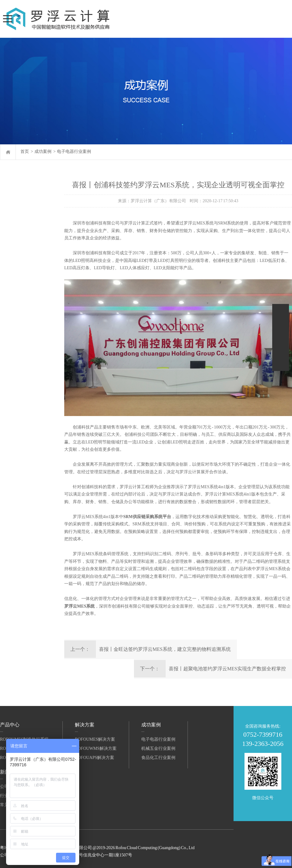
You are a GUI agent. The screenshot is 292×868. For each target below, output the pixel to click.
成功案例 (43, 152)
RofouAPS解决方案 (95, 758)
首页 (25, 152)
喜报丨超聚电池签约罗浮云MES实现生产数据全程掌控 (227, 669)
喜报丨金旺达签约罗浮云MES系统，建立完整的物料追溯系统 (165, 649)
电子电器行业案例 (74, 152)
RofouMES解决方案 (95, 739)
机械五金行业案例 (158, 748)
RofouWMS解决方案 (96, 748)
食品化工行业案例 (158, 758)
